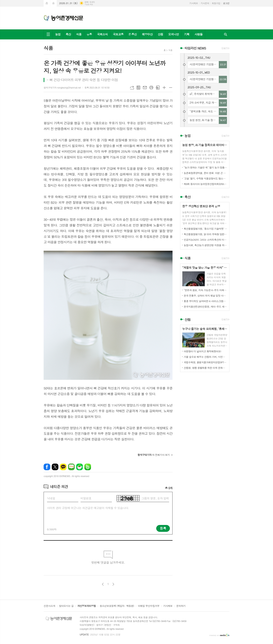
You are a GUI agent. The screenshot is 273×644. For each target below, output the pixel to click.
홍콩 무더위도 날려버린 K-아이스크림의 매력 (206, 301)
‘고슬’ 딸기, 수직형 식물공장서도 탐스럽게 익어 (206, 178)
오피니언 (173, 34)
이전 (103, 584)
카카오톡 (63, 467)
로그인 (226, 3)
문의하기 (181, 606)
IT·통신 (133, 34)
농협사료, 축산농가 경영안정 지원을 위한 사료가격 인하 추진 (206, 245)
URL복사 (132, 88)
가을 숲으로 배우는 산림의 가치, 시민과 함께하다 (206, 357)
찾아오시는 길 (66, 606)
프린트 (151, 88)
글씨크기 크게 (164, 88)
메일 (145, 88)
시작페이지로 (47, 3)
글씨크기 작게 (171, 88)
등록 (163, 528)
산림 (160, 34)
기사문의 (205, 3)
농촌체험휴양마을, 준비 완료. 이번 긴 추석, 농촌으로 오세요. (206, 173)
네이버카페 (80, 467)
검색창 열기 (226, 34)
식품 (79, 34)
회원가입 (216, 3)
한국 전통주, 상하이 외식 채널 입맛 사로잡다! (206, 296)
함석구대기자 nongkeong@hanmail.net (62, 87)
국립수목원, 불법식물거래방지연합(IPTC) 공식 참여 (206, 362)
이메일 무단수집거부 (149, 606)
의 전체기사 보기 (154, 455)
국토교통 (118, 34)
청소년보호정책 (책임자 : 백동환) (117, 606)
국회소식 (102, 34)
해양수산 (147, 34)
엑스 (55, 467)
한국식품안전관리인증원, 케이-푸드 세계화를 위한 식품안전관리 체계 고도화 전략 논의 (206, 307)
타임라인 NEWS (195, 48)
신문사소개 (49, 606)
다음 (113, 584)
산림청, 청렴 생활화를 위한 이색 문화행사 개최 (206, 368)
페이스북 (47, 467)
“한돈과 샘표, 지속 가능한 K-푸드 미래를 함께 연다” (206, 290)
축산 (68, 34)
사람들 (198, 34)
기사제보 (194, 3)
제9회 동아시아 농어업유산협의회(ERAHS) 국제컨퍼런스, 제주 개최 (206, 184)
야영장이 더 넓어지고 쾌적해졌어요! (202, 351)
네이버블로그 (71, 467)
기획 (187, 34)
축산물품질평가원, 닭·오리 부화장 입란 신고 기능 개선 (206, 234)
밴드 (88, 467)
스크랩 (158, 88)
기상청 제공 (89, 4)
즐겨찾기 (53, 3)
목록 (138, 88)
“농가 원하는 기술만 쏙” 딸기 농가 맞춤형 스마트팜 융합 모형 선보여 (206, 167)
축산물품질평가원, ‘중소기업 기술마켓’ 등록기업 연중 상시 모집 (206, 229)
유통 (89, 34)
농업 (58, 34)
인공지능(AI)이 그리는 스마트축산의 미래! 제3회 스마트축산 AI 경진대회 (206, 240)
